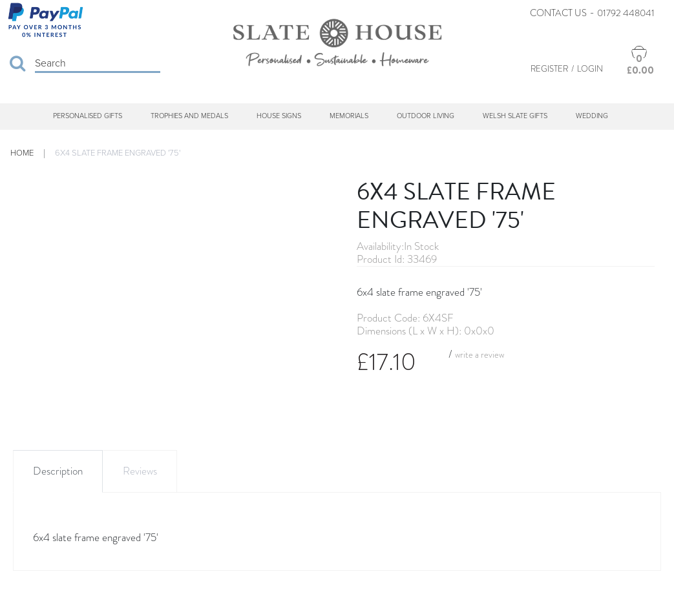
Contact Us (558, 13)
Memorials (349, 116)
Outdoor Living (426, 116)
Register (549, 69)
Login (590, 69)
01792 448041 (626, 13)
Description (58, 471)
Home (22, 153)
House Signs (279, 116)
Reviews (140, 471)
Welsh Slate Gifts (515, 116)
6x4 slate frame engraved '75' (118, 153)
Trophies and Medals (189, 116)
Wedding (592, 116)
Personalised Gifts (88, 116)
